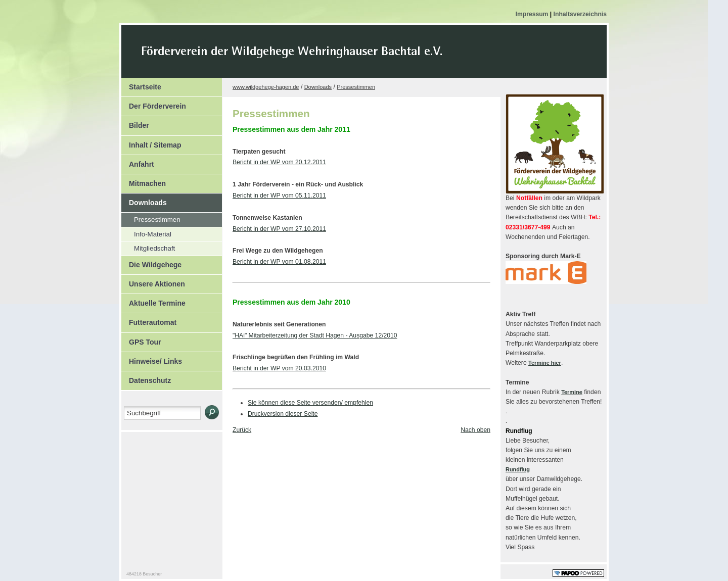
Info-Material (146, 233)
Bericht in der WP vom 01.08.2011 (279, 262)
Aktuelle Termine (153, 301)
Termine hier (545, 363)
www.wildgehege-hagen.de (266, 87)
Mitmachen (144, 181)
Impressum (533, 14)
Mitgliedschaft (148, 247)
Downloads (144, 200)
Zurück (242, 430)
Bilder (135, 123)
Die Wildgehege (151, 262)
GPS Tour (141, 340)
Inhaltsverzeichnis (580, 14)
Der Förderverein (154, 104)
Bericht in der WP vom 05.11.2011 (279, 196)
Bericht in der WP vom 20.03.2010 (279, 368)
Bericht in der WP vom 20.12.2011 (279, 162)
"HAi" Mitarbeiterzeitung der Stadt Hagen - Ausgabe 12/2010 (315, 335)
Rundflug (518, 469)
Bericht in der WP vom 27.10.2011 (279, 229)
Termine (572, 392)
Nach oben (475, 430)
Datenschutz (146, 378)
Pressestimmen (151, 218)
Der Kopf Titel (378, 58)
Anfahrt (138, 162)
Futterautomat (149, 320)
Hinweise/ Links (152, 359)
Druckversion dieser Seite (283, 414)
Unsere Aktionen (153, 281)
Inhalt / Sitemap (151, 142)
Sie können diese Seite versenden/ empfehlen (310, 403)
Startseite (141, 84)
